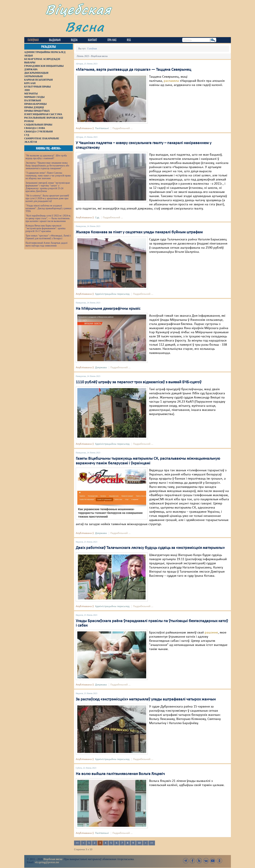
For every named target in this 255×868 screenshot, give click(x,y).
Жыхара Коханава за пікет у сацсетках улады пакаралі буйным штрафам (139, 232)
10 (139, 843)
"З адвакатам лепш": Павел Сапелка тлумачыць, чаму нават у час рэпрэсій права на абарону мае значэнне (48, 176)
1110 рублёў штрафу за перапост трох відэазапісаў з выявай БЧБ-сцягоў (139, 382)
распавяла (171, 81)
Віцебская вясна (53, 859)
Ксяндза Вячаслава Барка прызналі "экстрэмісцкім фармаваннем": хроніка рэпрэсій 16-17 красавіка (46, 228)
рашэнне (211, 633)
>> (152, 843)
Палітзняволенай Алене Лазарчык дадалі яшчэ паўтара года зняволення (47, 244)
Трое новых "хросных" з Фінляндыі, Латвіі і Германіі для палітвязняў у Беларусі (48, 237)
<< (77, 843)
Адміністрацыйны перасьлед (112, 294)
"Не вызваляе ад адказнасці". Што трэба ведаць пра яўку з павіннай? (46, 157)
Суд (97, 218)
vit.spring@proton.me (47, 862)
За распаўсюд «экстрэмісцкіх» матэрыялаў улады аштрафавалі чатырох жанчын (146, 699)
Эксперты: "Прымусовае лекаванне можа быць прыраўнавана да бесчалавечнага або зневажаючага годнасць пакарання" (47, 166)
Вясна (85, 27)
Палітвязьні (102, 128)
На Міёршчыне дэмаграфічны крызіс (108, 309)
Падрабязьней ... (123, 128)
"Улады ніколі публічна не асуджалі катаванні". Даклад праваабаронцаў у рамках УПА (49, 208)
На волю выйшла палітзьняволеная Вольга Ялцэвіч (120, 774)
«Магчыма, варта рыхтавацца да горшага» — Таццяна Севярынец (133, 70)
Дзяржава (101, 368)
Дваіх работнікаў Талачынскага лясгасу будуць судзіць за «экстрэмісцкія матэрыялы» (150, 548)
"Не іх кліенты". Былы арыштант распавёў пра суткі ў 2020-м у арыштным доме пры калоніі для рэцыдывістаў (47, 198)
